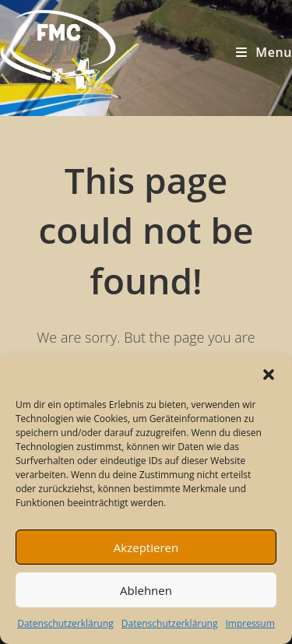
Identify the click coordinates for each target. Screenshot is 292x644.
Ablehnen (146, 590)
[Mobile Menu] (264, 52)
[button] (269, 375)
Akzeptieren (146, 547)
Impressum (250, 623)
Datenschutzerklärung (65, 623)
